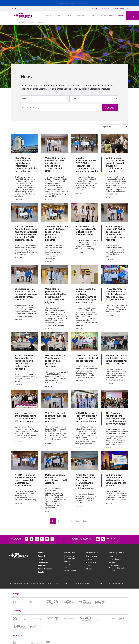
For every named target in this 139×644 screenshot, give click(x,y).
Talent (69, 15)
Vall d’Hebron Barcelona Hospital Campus (116, 568)
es (19, 9)
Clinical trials (80, 15)
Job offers (90, 559)
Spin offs (68, 564)
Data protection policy (83, 583)
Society (121, 15)
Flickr (52, 539)
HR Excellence (70, 571)
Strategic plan (70, 553)
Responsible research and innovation (70, 559)
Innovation (93, 15)
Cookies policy (99, 583)
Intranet (112, 562)
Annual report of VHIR (117, 553)
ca (12, 9)
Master (112, 556)
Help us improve (115, 559)
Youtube (47, 539)
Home (21, 23)
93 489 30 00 (113, 539)
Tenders (68, 568)
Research (59, 15)
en (15, 9)
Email (98, 539)
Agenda (89, 566)
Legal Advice (67, 583)
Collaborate (91, 562)
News (89, 569)
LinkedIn (37, 539)
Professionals (92, 556)
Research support (107, 15)
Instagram (42, 539)
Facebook (32, 539)
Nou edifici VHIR (93, 553)
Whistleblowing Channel (116, 583)
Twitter (27, 539)
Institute (41, 553)
